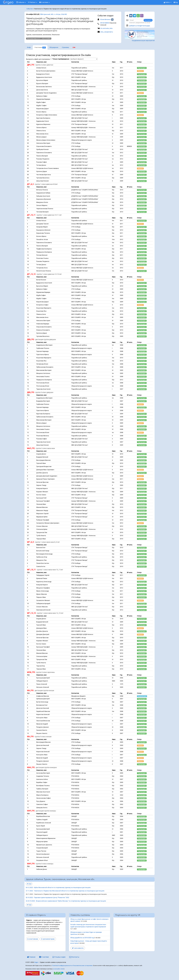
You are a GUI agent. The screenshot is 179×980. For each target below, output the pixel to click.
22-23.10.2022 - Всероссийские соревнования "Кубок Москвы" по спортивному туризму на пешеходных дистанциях (66, 901)
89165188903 (105, 23)
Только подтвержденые (61, 59)
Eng (176, 2)
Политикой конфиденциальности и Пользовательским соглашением (72, 966)
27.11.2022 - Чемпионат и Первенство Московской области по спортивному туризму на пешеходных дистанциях (65, 891)
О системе (45, 2)
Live (74, 47)
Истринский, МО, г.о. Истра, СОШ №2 (54, 14)
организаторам (48, 939)
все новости (78, 948)
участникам (33, 939)
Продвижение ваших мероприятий (143, 41)
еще (29, 884)
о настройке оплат (58, 969)
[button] (168, 2)
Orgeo (36, 962)
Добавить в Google (140, 26)
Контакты (74, 957)
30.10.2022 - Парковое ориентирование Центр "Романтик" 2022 (47, 898)
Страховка (65, 47)
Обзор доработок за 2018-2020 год (82, 938)
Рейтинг (33, 2)
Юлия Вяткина (105, 19)
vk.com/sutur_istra (106, 28)
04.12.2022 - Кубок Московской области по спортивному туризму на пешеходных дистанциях (58, 887)
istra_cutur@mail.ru (107, 32)
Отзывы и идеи (59, 957)
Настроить (148, 20)
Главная (31, 957)
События (21, 2)
